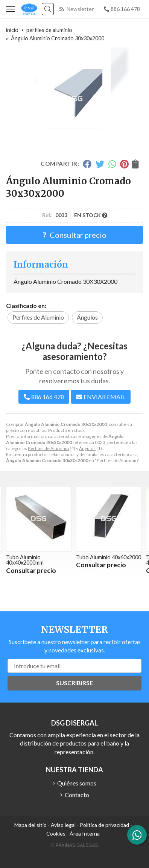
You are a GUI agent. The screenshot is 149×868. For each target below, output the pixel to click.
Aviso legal (63, 825)
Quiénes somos (77, 783)
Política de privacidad (104, 825)
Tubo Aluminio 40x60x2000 (109, 557)
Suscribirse (74, 683)
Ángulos (87, 448)
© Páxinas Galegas (75, 845)
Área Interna (85, 834)
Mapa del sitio (30, 825)
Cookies (56, 834)
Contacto (77, 795)
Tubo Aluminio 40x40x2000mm (25, 560)
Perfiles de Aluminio (48, 448)
